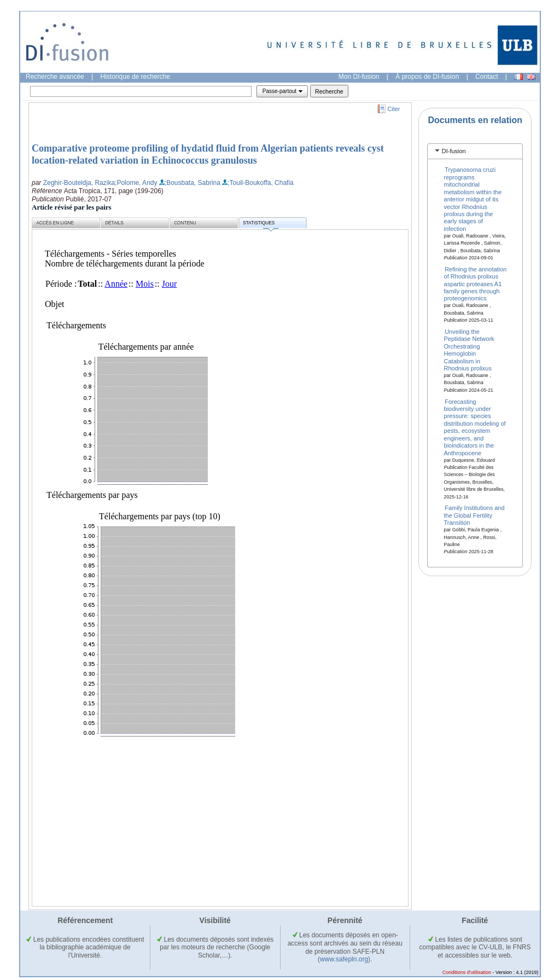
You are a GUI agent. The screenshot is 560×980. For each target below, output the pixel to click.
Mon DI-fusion (359, 77)
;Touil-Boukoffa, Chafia (261, 183)
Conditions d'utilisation (467, 972)
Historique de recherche (135, 77)
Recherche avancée (55, 77)
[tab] (475, 151)
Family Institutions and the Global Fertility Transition (474, 515)
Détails (114, 223)
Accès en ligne (55, 223)
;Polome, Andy (136, 183)
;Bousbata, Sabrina (192, 183)
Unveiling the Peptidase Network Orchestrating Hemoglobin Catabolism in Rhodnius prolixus (469, 350)
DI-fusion (454, 151)
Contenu (185, 223)
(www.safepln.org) (344, 959)
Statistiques (260, 225)
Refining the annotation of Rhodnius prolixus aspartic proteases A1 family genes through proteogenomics (476, 283)
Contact (486, 77)
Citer (394, 109)
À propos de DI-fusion (427, 77)
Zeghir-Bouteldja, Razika (79, 183)
